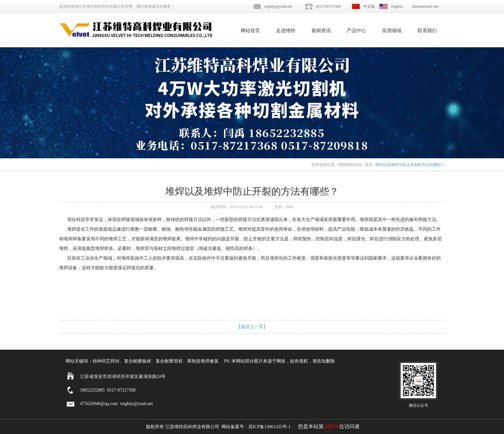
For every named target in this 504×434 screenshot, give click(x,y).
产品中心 (356, 31)
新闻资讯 (321, 31)
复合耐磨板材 (138, 361)
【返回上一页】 (252, 327)
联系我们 (427, 31)
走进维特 (286, 31)
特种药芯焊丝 (106, 361)
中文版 (369, 6)
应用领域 (392, 31)
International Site (425, 6)
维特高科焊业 (350, 165)
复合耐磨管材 (169, 361)
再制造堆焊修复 (203, 361)
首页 (369, 165)
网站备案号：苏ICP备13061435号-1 (256, 427)
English (397, 6)
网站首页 (250, 31)
